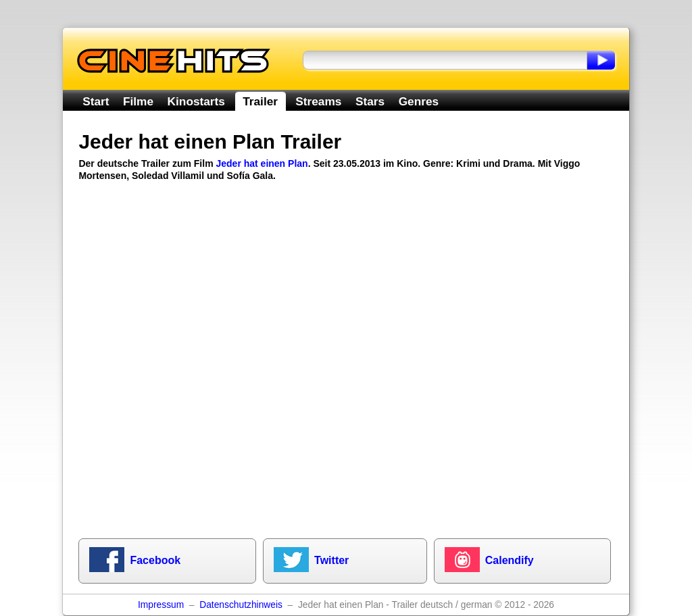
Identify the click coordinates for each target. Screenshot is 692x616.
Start (96, 101)
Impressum (161, 605)
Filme (138, 101)
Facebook (155, 560)
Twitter (331, 560)
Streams (318, 101)
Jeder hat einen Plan (262, 163)
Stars (370, 101)
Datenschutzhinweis (241, 605)
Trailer (260, 101)
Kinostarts (196, 101)
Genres (419, 101)
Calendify (510, 560)
